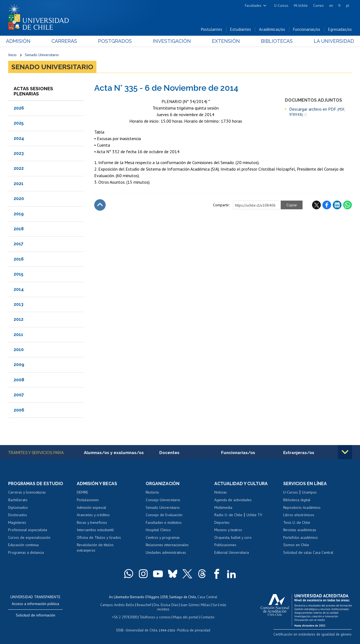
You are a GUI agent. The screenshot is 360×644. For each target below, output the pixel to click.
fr (340, 6)
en (331, 6)
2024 (19, 138)
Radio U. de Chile (228, 515)
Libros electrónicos (299, 515)
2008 (19, 380)
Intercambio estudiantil (95, 530)
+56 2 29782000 (125, 616)
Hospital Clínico (158, 530)
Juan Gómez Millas (195, 605)
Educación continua (23, 545)
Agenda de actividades (233, 500)
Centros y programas (163, 538)
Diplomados (18, 507)
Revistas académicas (300, 530)
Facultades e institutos (164, 523)
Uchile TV (254, 515)
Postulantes (212, 30)
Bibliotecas (275, 41)
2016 (19, 259)
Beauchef (144, 605)
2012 (19, 320)
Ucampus (309, 492)
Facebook (327, 205)
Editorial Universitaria (232, 553)
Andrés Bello (125, 605)
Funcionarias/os (307, 30)
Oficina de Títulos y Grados (99, 538)
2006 (19, 410)
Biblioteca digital (297, 500)
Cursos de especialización (29, 538)
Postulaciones (88, 500)
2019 (19, 214)
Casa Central (208, 597)
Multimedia (223, 507)
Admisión (20, 41)
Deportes (222, 523)
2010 (19, 350)
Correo (318, 6)
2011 (18, 335)
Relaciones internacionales (167, 545)
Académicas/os (272, 30)
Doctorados (18, 515)
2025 (19, 123)
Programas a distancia (26, 553)
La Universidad (332, 41)
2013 (19, 305)
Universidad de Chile (142, 629)
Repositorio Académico (302, 507)
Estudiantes (241, 30)
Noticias (221, 492)
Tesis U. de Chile (297, 523)
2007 (19, 395)
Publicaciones (225, 545)
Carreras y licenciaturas (27, 492)
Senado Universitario (42, 55)
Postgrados (115, 41)
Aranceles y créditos (93, 515)
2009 (19, 365)
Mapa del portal (185, 616)
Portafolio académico (300, 538)
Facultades (253, 6)
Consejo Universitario (163, 500)
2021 (19, 184)
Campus (107, 605)
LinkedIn (337, 205)
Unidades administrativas (166, 553)
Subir (100, 205)
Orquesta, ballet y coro (233, 538)
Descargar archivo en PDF (317, 112)
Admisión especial (91, 507)
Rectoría (152, 492)
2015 (19, 274)
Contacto (207, 616)
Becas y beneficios (92, 523)
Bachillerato (18, 500)
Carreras (66, 41)
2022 (19, 169)
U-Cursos (281, 6)
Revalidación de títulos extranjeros (95, 548)
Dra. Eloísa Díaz (166, 605)
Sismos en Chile (296, 545)
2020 (19, 199)
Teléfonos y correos (155, 616)
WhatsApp (347, 205)
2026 (19, 108)
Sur (214, 605)
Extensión (225, 41)
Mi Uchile (301, 6)
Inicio (12, 55)
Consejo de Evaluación (164, 515)
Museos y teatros (228, 530)
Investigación (172, 41)
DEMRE (83, 492)
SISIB (120, 629)
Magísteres (17, 523)
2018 (19, 229)
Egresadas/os (340, 30)
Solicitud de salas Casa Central (308, 553)
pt (348, 6)
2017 (19, 244)
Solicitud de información (36, 615)
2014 (19, 289)
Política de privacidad (193, 629)
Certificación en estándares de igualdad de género (314, 634)
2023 (19, 154)
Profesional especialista (28, 530)
